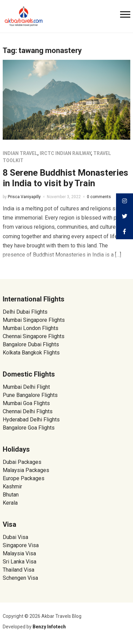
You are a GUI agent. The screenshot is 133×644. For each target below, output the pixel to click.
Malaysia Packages (26, 470)
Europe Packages (24, 478)
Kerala (10, 503)
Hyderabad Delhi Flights (31, 420)
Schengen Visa (20, 578)
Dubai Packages (22, 462)
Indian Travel (20, 153)
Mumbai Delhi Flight (26, 387)
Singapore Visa (21, 545)
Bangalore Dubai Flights (31, 344)
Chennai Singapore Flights (34, 336)
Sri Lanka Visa (20, 562)
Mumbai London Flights (31, 328)
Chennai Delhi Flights (28, 411)
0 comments (99, 197)
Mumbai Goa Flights (26, 403)
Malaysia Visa (19, 553)
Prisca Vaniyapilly (24, 197)
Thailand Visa (18, 570)
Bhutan (11, 495)
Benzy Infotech (49, 627)
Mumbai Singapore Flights (34, 320)
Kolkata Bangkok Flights (31, 353)
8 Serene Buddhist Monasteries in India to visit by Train (65, 178)
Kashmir (12, 486)
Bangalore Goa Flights (29, 428)
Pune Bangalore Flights (30, 395)
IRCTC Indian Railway (65, 153)
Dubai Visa (15, 537)
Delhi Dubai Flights (25, 312)
